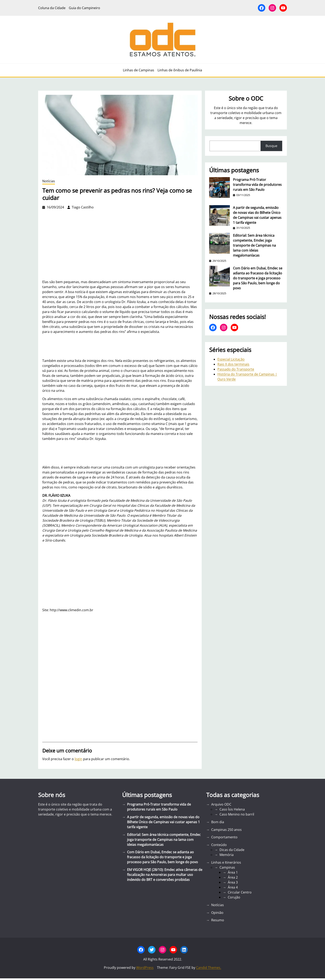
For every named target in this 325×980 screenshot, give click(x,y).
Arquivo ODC (221, 804)
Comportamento (224, 837)
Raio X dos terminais (233, 364)
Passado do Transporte (236, 369)
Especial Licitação (231, 359)
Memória (227, 855)
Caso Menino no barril (237, 814)
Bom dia (218, 822)
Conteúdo (219, 845)
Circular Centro (240, 892)
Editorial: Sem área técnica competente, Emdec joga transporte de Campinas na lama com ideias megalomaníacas (254, 245)
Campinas (227, 867)
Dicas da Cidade (232, 850)
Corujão (234, 897)
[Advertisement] (120, 575)
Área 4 (233, 887)
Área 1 (233, 872)
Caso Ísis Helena (232, 809)
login (78, 759)
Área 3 (233, 882)
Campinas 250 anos (226, 830)
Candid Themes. (209, 968)
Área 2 (233, 877)
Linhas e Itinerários (226, 862)
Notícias (49, 181)
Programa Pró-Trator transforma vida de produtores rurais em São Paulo (257, 185)
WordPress (145, 968)
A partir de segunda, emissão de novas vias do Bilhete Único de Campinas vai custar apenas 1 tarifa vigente (257, 215)
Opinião (217, 913)
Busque (271, 146)
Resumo (218, 920)
